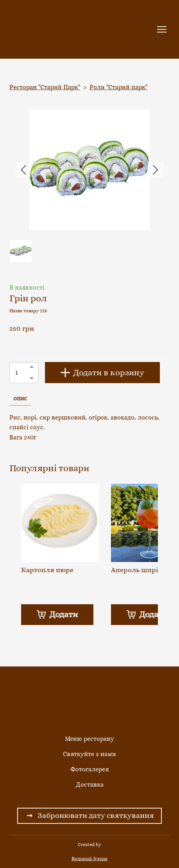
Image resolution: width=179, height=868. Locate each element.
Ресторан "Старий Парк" (45, 87)
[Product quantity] (22, 372)
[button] (32, 367)
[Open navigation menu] (162, 29)
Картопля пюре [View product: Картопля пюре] (47, 570)
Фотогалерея (89, 769)
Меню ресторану (89, 739)
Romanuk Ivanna (89, 859)
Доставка (90, 784)
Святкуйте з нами (89, 754)
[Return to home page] (36, 29)
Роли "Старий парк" (118, 87)
